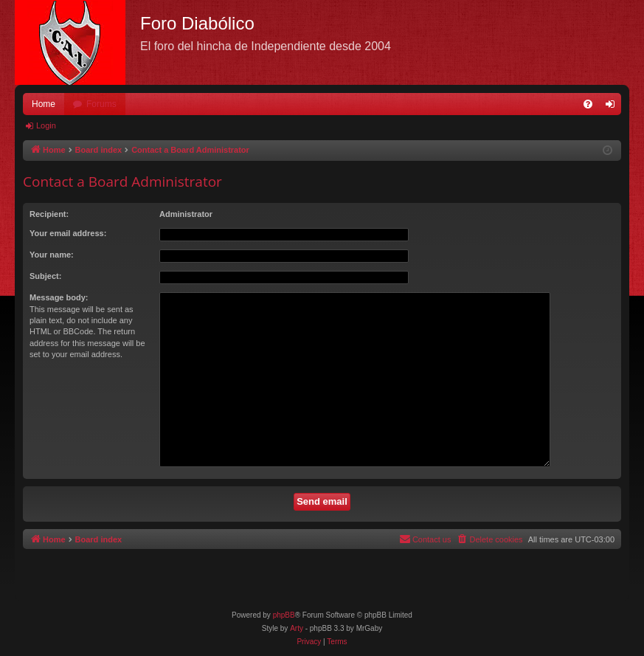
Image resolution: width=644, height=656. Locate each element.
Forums (101, 104)
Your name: (52, 255)
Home (44, 104)
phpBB (284, 615)
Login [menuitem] (613, 107)
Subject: (45, 276)
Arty (297, 628)
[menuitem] (588, 104)
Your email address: (68, 233)
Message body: (59, 297)
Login (46, 125)
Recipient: (49, 214)
